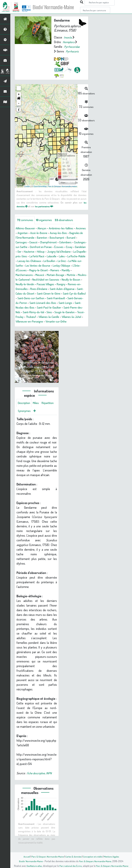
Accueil (25, 856)
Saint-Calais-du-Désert (44, 298)
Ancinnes (21, 233)
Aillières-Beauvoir (26, 228)
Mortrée (77, 280)
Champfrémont (64, 242)
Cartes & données (73, 856)
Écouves (23, 252)
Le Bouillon (36, 266)
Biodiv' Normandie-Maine (56, 7)
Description (25, 413)
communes (26, 220)
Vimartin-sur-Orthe (42, 331)
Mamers (59, 275)
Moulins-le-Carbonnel (29, 284)
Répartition (25, 421)
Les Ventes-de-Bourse (30, 270)
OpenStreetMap (40, 186)
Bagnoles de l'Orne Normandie (34, 238)
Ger (56, 252)
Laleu (41, 261)
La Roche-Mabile (57, 261)
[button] (19, 99)
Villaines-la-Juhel (52, 326)
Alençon (45, 228)
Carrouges (34, 242)
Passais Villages (63, 289)
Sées (19, 322)
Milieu (38, 413)
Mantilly (71, 275)
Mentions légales (113, 856)
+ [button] (19, 94)
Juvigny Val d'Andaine (29, 256)
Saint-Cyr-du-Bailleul (30, 303)
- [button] (19, 103)
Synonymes (41, 421)
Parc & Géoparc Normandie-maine (62, 186)
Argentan (35, 233)
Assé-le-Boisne (53, 233)
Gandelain (46, 252)
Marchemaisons (25, 280)
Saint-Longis (31, 312)
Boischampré (77, 238)
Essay (34, 252)
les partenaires (47, 206)
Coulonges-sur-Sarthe (46, 247)
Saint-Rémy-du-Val (71, 317)
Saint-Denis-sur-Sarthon (60, 303)
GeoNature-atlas (34, 866)
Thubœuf (74, 322)
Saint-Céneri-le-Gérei (73, 298)
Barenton (61, 238)
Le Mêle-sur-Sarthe (69, 266)
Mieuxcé (42, 280)
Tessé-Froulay (58, 322)
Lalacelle (30, 261)
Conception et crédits (93, 856)
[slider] (57, 179)
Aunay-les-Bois (74, 233)
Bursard (20, 242)
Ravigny (80, 289)
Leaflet (27, 186)
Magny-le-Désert (41, 275)
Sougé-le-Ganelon (35, 322)
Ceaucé (48, 242)
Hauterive (67, 252)
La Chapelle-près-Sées (59, 256)
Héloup (80, 252)
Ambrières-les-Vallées (66, 228)
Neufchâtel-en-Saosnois (60, 284)
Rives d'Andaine (56, 294)
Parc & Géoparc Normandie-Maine (46, 856)
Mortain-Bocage (60, 280)
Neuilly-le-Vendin (40, 289)
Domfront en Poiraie (74, 247)
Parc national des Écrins (71, 866)
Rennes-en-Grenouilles (30, 294)
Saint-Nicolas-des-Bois (55, 312)
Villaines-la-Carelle (27, 326)
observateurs (68, 220)
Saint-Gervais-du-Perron (46, 308)
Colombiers (23, 247)
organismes (46, 220)
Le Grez (50, 266)
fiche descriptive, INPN (40, 783)
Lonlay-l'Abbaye (56, 270)
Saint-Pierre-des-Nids (44, 317)
